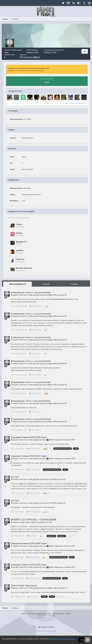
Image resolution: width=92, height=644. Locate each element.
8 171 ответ (33, 596)
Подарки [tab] (75, 284)
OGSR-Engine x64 (58, 479)
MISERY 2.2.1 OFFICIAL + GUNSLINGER (33, 520)
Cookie (68, 614)
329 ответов (35, 306)
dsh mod (15, 477)
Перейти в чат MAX (46, 627)
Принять (84, 640)
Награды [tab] (46, 284)
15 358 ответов (34, 493)
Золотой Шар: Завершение (24, 585)
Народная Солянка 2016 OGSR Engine (29, 437)
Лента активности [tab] (17, 284)
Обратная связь (58, 614)
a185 (50, 440)
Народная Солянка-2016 (65, 440)
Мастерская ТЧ (60, 588)
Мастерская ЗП (60, 295)
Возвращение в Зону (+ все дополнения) (31, 292)
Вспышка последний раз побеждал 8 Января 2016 (29, 68)
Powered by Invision (46, 620)
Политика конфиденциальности (39, 614)
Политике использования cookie (63, 639)
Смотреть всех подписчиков (75, 103)
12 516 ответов (33, 448)
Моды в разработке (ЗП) (42, 522)
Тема (24, 614)
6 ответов (32, 536)
